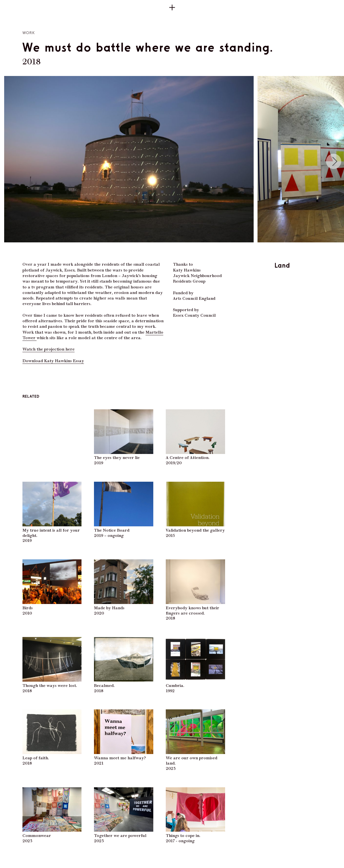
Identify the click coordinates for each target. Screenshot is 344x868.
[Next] (334, 161)
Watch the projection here (49, 349)
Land (282, 265)
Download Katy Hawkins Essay (53, 360)
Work (29, 33)
